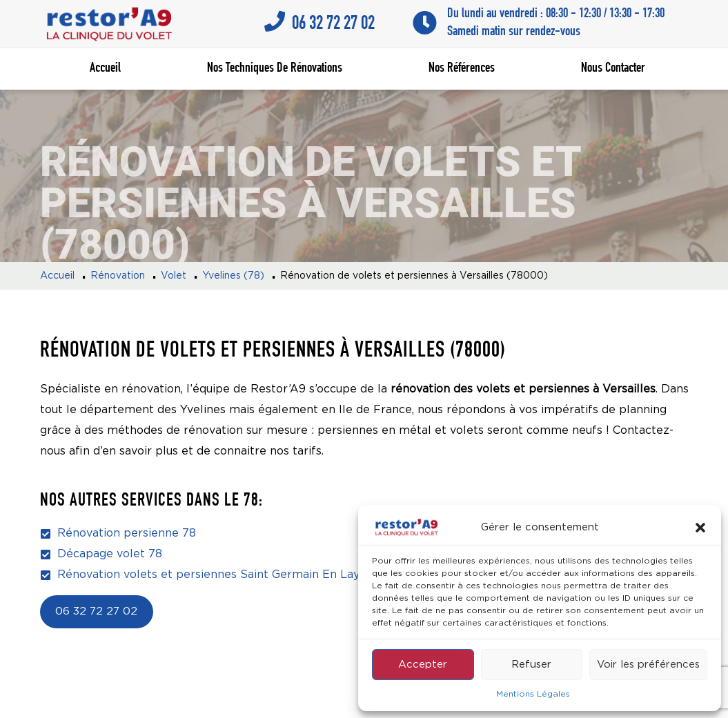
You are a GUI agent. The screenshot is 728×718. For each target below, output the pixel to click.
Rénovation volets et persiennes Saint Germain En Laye (212, 575)
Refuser (531, 665)
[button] (700, 528)
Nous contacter (613, 69)
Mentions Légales (533, 694)
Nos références (462, 69)
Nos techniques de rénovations (275, 69)
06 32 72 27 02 (96, 612)
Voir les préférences (648, 665)
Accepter (423, 665)
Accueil (105, 69)
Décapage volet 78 (110, 554)
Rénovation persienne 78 (127, 533)
